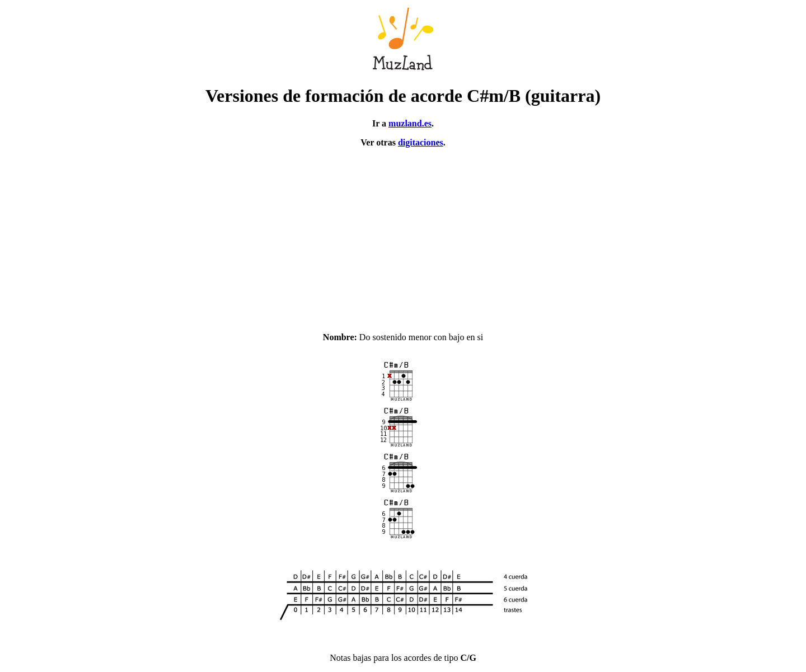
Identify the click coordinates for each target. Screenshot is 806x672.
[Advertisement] (403, 235)
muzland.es (410, 123)
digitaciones (421, 142)
